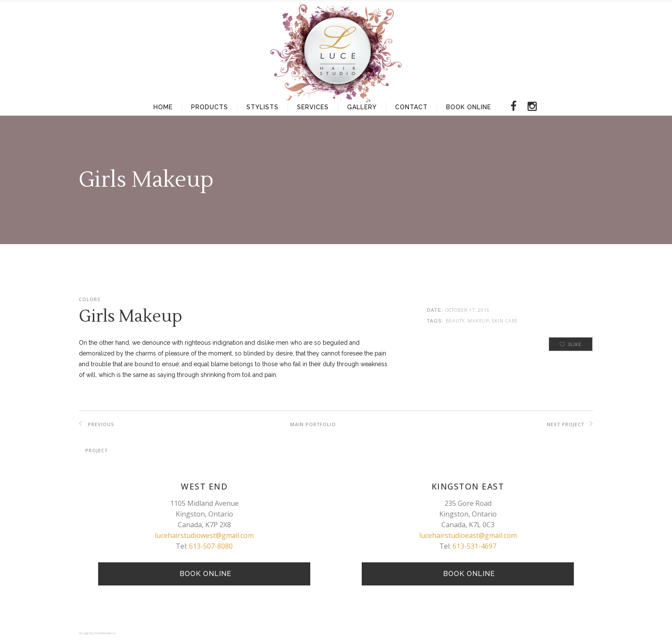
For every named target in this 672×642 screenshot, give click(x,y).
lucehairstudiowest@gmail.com (204, 535)
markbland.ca (105, 633)
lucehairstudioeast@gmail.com (468, 535)
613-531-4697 (474, 546)
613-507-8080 (211, 546)
